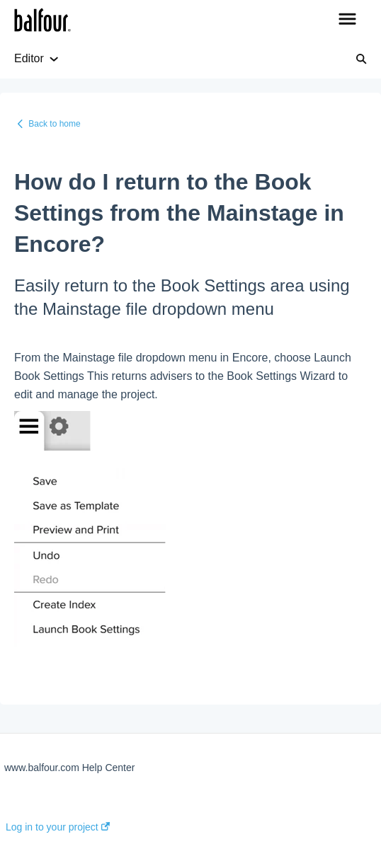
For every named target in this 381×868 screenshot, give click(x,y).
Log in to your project (58, 827)
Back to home (54, 124)
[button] (347, 20)
